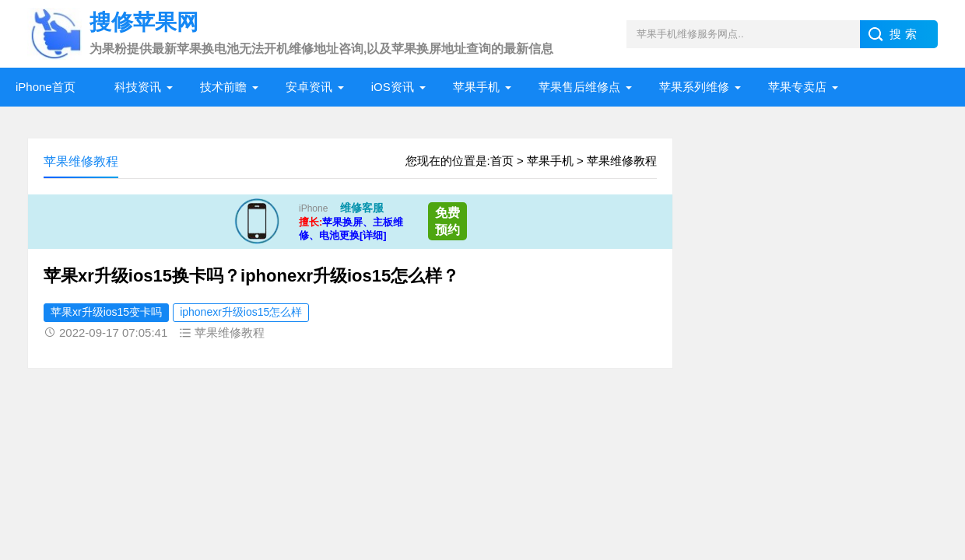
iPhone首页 (46, 87)
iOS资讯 (393, 87)
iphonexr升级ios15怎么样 (241, 312)
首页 (502, 161)
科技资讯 (138, 87)
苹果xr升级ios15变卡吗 (106, 312)
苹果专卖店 (797, 87)
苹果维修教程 (622, 161)
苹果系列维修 (694, 87)
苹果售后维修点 (579, 87)
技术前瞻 (223, 87)
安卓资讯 (309, 87)
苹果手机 (476, 87)
